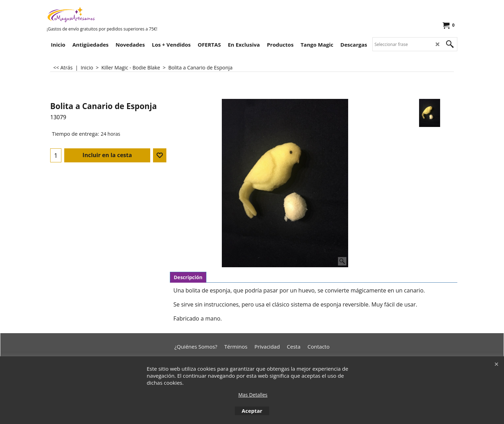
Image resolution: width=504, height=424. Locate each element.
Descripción (188, 277)
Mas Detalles (253, 395)
